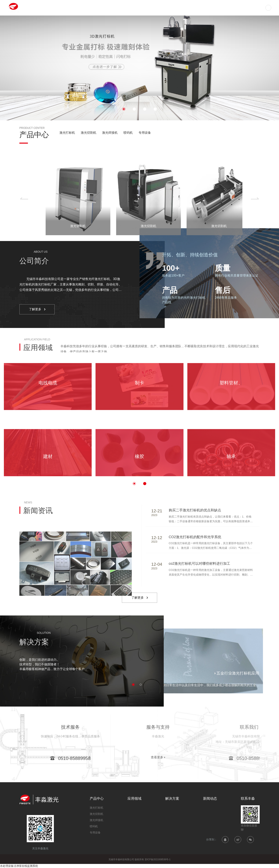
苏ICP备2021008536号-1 (158, 859)
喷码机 (128, 133)
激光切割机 (89, 133)
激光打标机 (67, 133)
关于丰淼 (233, 8)
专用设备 (145, 133)
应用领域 (168, 8)
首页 (128, 8)
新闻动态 (211, 8)
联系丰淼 (255, 8)
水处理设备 (7, 866)
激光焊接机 (110, 133)
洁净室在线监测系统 (26, 866)
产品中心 (146, 8)
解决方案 (189, 8)
